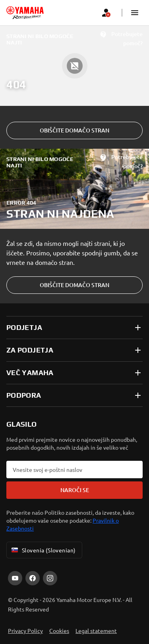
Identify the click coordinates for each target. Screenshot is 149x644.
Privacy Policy (25, 631)
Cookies (59, 631)
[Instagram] (50, 578)
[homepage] (25, 13)
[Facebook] (33, 578)
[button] (135, 13)
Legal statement (96, 631)
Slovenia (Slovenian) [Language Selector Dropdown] (43, 550)
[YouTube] (15, 578)
